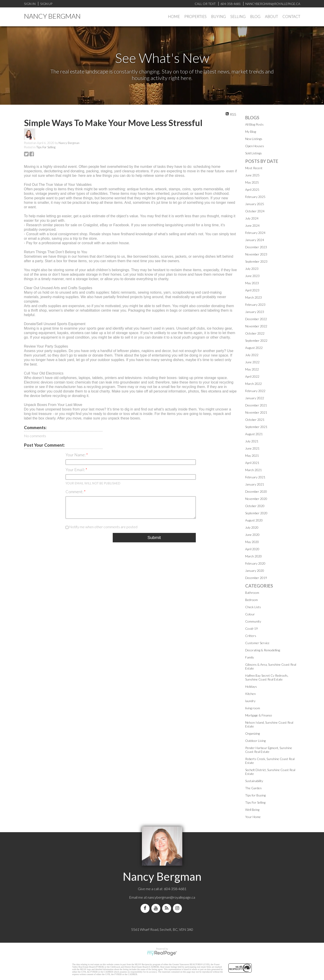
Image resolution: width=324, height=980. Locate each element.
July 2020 (252, 527)
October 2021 (255, 420)
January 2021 (255, 484)
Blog (255, 17)
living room (253, 708)
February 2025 (255, 197)
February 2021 (255, 477)
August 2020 (254, 520)
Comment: (75, 492)
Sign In (30, 4)
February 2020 (255, 563)
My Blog (251, 132)
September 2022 (256, 340)
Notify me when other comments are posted (101, 527)
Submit (154, 538)
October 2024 (255, 211)
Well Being (252, 810)
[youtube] (157, 908)
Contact (291, 17)
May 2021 (252, 456)
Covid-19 (251, 629)
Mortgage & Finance (259, 715)
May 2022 (252, 369)
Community (253, 621)
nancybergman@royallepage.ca (171, 897)
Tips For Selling (46, 147)
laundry (250, 701)
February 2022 (255, 391)
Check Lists (253, 607)
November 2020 (256, 499)
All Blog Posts (254, 124)
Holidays (251, 686)
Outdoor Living (255, 741)
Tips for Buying (255, 795)
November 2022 (256, 326)
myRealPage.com (162, 953)
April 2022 (252, 376)
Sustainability (254, 781)
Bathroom (252, 593)
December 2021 (256, 405)
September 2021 (256, 427)
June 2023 (252, 276)
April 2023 (252, 290)
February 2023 (255, 305)
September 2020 (256, 513)
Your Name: (76, 455)
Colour (250, 614)
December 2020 (256, 491)
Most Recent (254, 168)
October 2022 (255, 333)
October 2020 (255, 506)
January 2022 (255, 398)
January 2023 (255, 312)
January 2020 (255, 571)
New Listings (254, 139)
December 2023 (256, 247)
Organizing (252, 733)
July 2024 (252, 218)
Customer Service (257, 643)
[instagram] (178, 908)
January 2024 (255, 240)
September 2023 (256, 261)
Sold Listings (253, 153)
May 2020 (252, 542)
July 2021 (252, 441)
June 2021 (252, 448)
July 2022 (252, 355)
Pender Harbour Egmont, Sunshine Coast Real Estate (269, 750)
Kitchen (250, 694)
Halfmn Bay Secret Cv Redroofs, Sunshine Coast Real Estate (267, 677)
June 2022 (252, 362)
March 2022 (253, 384)
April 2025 (252, 190)
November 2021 (256, 412)
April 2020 (252, 549)
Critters (251, 636)
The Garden (253, 788)
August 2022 (254, 348)
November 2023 (256, 254)
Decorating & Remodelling (263, 650)
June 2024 (252, 225)
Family (250, 657)
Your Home (253, 817)
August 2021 (254, 434)
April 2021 (252, 463)
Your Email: (76, 470)
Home (174, 17)
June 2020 (252, 535)
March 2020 (253, 556)
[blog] (168, 908)
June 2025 (252, 175)
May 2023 (252, 283)
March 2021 (253, 470)
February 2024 (255, 233)
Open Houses (255, 146)
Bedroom (251, 600)
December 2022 (256, 319)
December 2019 (256, 578)
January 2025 (255, 204)
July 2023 (252, 269)
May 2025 (252, 182)
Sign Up (46, 4)
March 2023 (253, 297)
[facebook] (146, 908)
